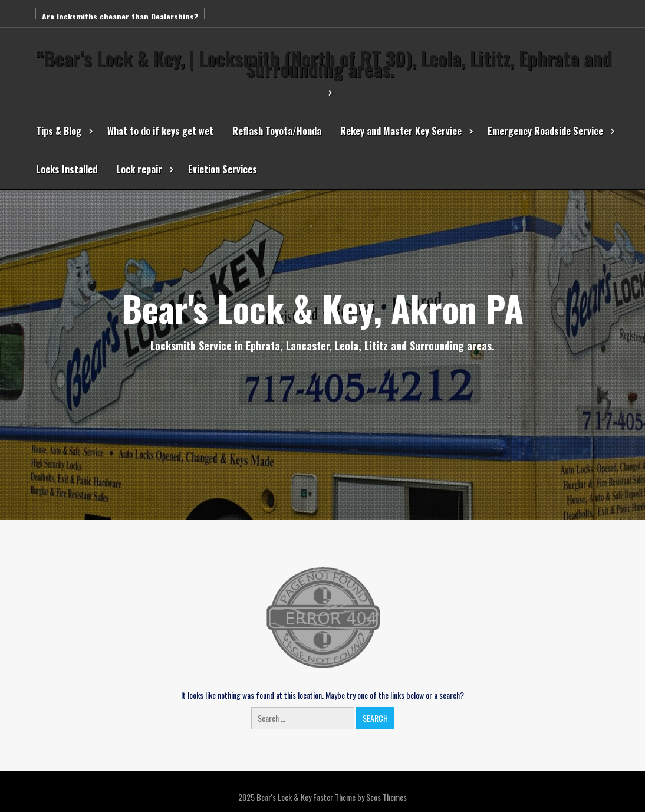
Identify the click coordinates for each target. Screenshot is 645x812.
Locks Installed (67, 169)
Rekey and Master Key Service (401, 131)
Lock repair (139, 169)
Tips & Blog (59, 131)
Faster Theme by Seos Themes (360, 797)
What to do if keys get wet (160, 131)
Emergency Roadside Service (545, 131)
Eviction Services (223, 169)
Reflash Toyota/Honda (277, 131)
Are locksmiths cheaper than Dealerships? (120, 16)
